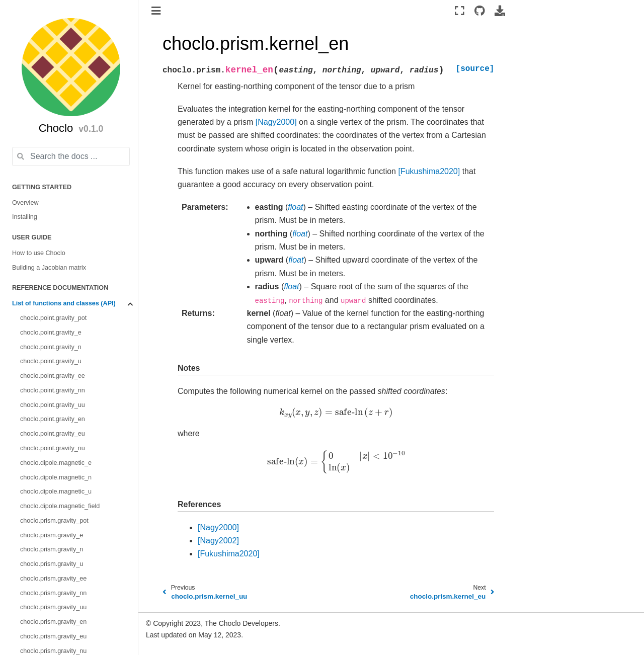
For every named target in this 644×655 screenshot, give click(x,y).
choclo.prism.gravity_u (52, 564)
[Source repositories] (480, 11)
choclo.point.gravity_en (53, 419)
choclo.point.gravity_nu (53, 448)
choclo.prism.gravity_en (53, 622)
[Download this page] (500, 11)
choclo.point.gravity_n (51, 347)
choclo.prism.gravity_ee (53, 579)
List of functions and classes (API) (64, 303)
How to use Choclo (39, 253)
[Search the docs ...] (71, 156)
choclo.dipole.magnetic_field (60, 506)
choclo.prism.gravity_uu (53, 607)
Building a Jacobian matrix (49, 268)
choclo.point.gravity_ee (53, 376)
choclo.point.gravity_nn (53, 390)
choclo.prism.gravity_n (52, 549)
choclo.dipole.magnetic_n (56, 477)
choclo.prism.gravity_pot (54, 521)
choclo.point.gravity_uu (53, 405)
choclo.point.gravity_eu (53, 434)
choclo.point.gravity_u (51, 361)
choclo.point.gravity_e (51, 333)
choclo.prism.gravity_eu (53, 636)
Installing (25, 217)
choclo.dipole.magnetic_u (56, 492)
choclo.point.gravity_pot (53, 318)
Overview (25, 203)
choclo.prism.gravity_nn (53, 593)
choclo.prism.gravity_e (52, 535)
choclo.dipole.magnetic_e (56, 463)
